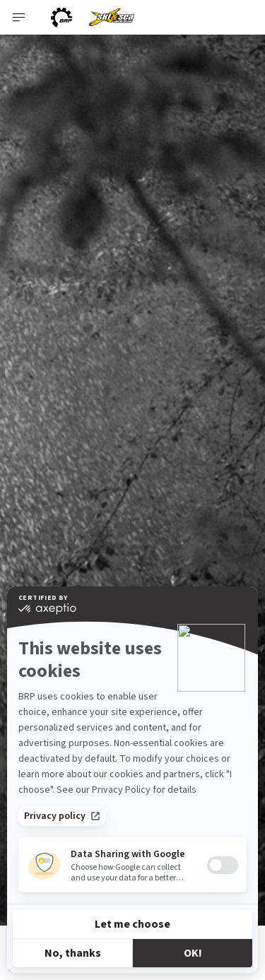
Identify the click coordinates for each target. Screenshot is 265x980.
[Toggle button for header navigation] (19, 17)
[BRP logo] (61, 17)
